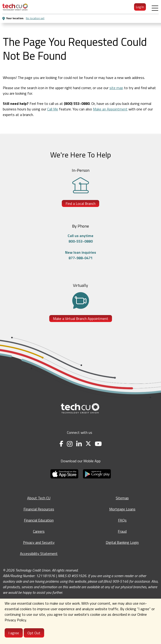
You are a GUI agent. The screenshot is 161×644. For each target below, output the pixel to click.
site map (116, 88)
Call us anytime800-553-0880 (80, 238)
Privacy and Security (39, 542)
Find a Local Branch (80, 203)
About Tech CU (39, 498)
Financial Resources (39, 509)
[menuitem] (15, 7)
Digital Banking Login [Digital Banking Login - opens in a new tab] (122, 542)
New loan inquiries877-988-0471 (80, 255)
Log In (140, 7)
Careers (39, 531)
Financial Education (39, 520)
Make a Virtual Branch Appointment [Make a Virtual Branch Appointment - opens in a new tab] (81, 319)
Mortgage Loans (122, 509)
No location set (35, 18)
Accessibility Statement (39, 553)
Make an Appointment (110, 109)
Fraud (122, 531)
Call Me (53, 109)
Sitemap (122, 498)
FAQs (122, 520)
